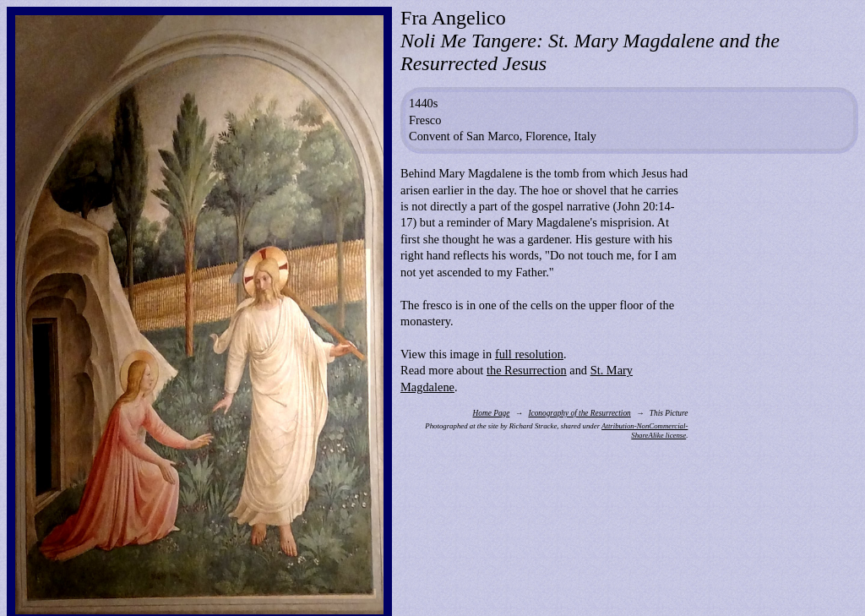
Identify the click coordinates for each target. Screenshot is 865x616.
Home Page (492, 413)
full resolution (529, 354)
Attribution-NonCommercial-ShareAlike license (645, 431)
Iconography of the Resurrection (579, 413)
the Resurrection (527, 370)
